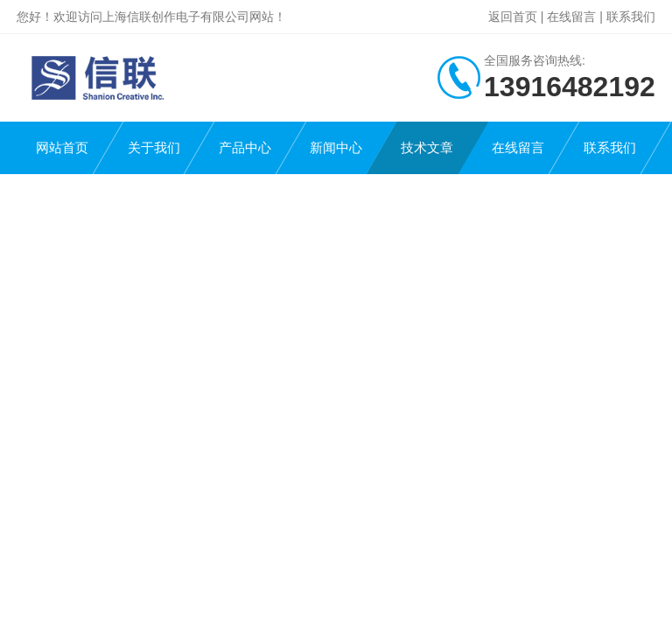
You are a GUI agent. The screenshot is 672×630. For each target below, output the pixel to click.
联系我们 (631, 17)
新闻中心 (336, 147)
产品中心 (245, 147)
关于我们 (154, 147)
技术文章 (427, 147)
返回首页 (513, 17)
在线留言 (571, 17)
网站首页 (62, 147)
